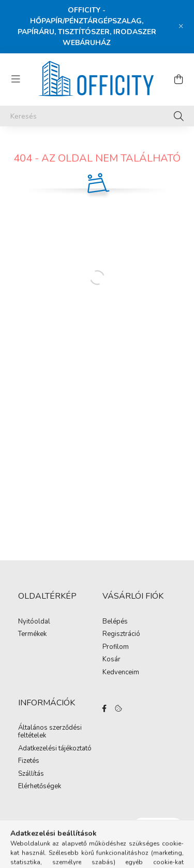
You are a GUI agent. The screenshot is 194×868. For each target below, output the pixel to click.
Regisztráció (121, 634)
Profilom (116, 647)
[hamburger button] (16, 79)
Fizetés (29, 761)
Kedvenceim (121, 673)
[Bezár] (181, 26)
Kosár (111, 660)
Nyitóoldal (34, 622)
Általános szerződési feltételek (50, 732)
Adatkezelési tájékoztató (55, 749)
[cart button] (178, 79)
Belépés (115, 622)
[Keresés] (97, 116)
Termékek (32, 634)
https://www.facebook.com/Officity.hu (105, 708)
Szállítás (31, 774)
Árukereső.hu (97, 853)
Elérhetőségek (40, 787)
